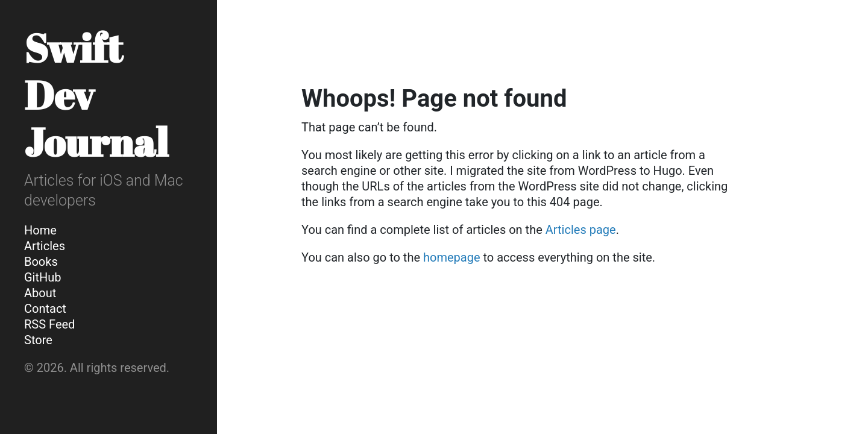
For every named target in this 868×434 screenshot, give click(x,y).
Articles (45, 246)
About (40, 293)
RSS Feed (49, 324)
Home (40, 230)
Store (38, 340)
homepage (452, 257)
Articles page (581, 230)
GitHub (43, 277)
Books (41, 262)
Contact (45, 309)
